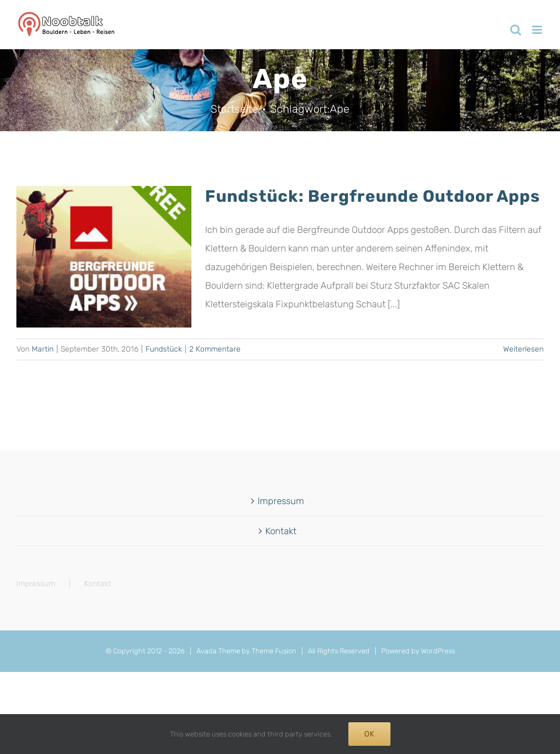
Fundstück (164, 349)
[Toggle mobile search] (516, 30)
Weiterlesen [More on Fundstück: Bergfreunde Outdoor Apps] (523, 349)
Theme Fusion (274, 651)
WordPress (438, 651)
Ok (369, 734)
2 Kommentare (215, 349)
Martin (43, 349)
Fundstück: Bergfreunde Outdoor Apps (373, 196)
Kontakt (281, 531)
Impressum (281, 501)
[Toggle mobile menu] (538, 30)
